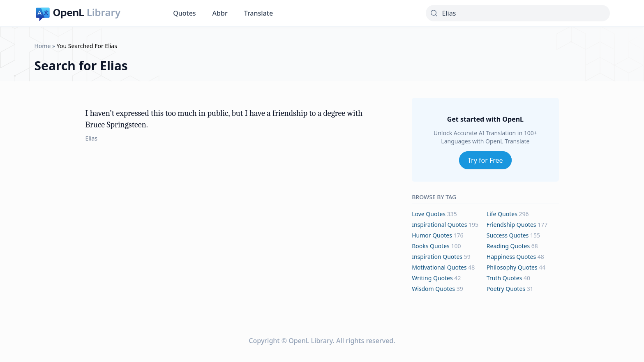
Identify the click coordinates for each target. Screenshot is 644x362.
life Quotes (502, 214)
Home (43, 46)
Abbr (220, 13)
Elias (92, 138)
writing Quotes (432, 278)
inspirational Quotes (439, 225)
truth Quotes (504, 278)
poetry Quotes (506, 289)
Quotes (184, 13)
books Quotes (431, 246)
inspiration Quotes (437, 257)
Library (104, 12)
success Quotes (508, 235)
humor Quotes (432, 235)
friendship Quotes (511, 225)
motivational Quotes (439, 267)
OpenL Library (310, 341)
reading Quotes (508, 246)
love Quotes (429, 214)
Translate (259, 13)
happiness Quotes (511, 257)
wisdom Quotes (433, 289)
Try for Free (485, 160)
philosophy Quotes (512, 267)
